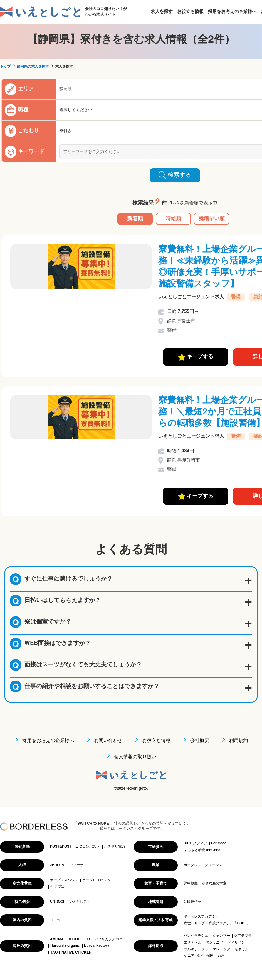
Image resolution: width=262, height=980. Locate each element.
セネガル (241, 949)
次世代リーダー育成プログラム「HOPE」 (217, 924)
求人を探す (162, 12)
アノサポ (77, 865)
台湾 (221, 956)
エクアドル (193, 943)
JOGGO (74, 939)
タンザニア (214, 943)
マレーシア (221, 949)
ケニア (189, 956)
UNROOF (58, 902)
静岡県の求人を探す (33, 67)
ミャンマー (221, 936)
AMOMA (57, 939)
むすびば (57, 887)
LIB (87, 939)
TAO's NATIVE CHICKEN (71, 953)
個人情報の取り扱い (135, 757)
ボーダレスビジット (98, 880)
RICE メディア (195, 844)
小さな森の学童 (214, 884)
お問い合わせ (108, 741)
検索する (175, 175)
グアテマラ (243, 936)
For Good (219, 844)
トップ (5, 67)
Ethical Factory (97, 946)
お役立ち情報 (190, 12)
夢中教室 (191, 884)
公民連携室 (192, 902)
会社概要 (200, 741)
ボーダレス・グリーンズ (203, 865)
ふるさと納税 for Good (202, 850)
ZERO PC (58, 865)
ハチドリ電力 (115, 847)
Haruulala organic (65, 946)
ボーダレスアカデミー (201, 917)
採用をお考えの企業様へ (232, 12)
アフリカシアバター (110, 939)
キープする (196, 357)
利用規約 (239, 741)
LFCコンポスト (88, 847)
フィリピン (236, 943)
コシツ (55, 920)
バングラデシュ (196, 936)
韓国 (210, 956)
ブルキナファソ (196, 949)
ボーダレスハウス (64, 880)
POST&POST (61, 847)
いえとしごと (80, 902)
